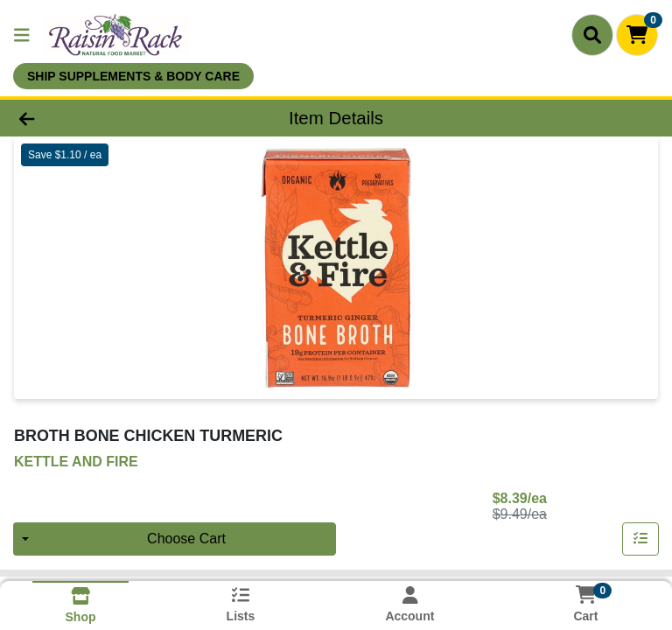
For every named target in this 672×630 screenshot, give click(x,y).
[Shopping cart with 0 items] (637, 35)
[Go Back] (94, 118)
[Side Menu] (22, 35)
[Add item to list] (640, 539)
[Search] (592, 35)
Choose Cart (186, 539)
